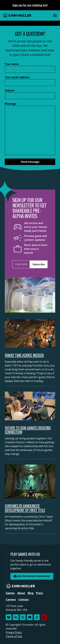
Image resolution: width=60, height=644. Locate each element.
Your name (12, 64)
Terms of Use (14, 636)
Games (10, 593)
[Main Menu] (55, 15)
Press (39, 593)
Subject (10, 90)
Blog (31, 593)
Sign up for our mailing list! (30, 5)
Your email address (17, 77)
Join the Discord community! (32, 576)
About (21, 593)
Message (11, 104)
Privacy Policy (14, 632)
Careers (11, 599)
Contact (24, 599)
